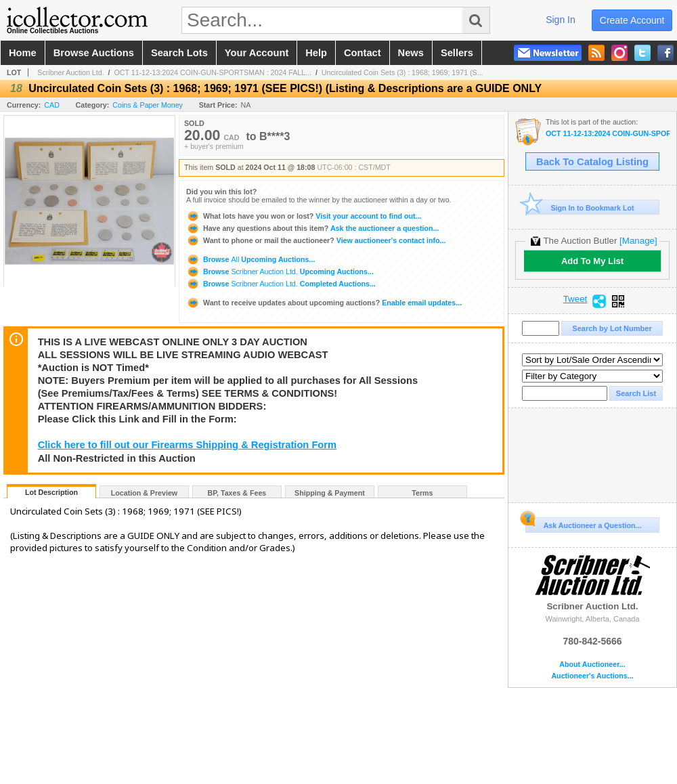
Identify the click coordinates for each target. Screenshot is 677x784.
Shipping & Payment (330, 493)
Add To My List (592, 261)
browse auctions (94, 53)
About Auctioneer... (592, 665)
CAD (52, 105)
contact (363, 53)
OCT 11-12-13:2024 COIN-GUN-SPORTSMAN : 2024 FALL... (213, 72)
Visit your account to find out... (304, 216)
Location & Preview (144, 493)
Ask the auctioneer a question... (312, 228)
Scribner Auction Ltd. (70, 72)
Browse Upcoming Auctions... (250, 259)
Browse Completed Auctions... (281, 284)
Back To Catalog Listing (592, 162)
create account (632, 20)
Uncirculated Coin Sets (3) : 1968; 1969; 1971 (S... (402, 72)
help (316, 53)
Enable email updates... (324, 303)
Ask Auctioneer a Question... (583, 523)
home (23, 53)
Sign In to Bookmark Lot (580, 208)
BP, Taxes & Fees (237, 493)
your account (257, 53)
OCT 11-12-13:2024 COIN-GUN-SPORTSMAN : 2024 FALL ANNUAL (608, 134)
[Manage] (638, 241)
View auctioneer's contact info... (316, 240)
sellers (457, 53)
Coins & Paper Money (148, 105)
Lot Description (51, 492)
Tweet (575, 299)
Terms (422, 493)
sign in (561, 20)
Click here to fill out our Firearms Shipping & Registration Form (187, 445)
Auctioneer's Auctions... (592, 676)
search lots (179, 53)
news (411, 53)
